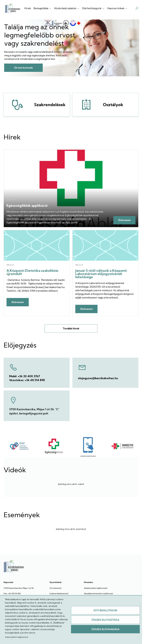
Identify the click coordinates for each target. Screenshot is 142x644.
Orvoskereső (55, 588)
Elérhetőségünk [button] (93, 8)
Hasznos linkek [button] (118, 8)
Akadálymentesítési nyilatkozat (98, 594)
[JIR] (88, 446)
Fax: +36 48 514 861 (12, 594)
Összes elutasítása (105, 620)
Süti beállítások (105, 610)
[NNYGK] (123, 446)
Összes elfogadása (105, 629)
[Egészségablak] (54, 446)
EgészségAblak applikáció (27, 205)
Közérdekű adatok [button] (67, 8)
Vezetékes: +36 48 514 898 (27, 380)
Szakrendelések (15, 105)
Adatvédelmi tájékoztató (17, 637)
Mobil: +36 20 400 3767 (25, 376)
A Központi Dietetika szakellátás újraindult (32, 272)
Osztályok (84, 105)
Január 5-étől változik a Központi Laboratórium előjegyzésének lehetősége (101, 274)
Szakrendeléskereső (59, 594)
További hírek (71, 328)
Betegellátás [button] (43, 8)
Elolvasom (124, 220)
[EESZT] (19, 446)
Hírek (28, 8)
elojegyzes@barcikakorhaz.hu (98, 378)
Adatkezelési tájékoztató (96, 588)
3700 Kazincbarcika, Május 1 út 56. (19, 588)
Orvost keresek (24, 68)
